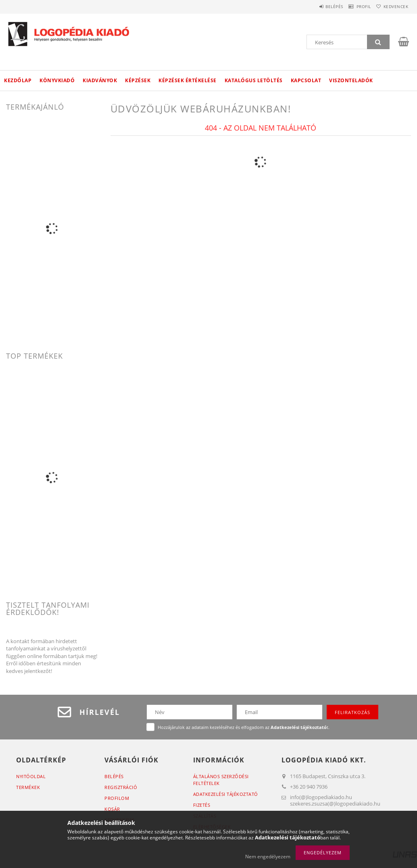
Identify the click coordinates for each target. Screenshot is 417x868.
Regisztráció (121, 787)
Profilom (117, 798)
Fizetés (202, 805)
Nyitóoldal (31, 776)
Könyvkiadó (57, 80)
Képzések (138, 80)
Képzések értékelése (188, 80)
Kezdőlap (18, 80)
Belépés (318, 6)
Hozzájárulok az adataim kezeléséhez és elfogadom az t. (244, 727)
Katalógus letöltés (254, 80)
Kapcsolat (306, 80)
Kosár (112, 809)
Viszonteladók (351, 80)
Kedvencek (392, 6)
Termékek (28, 787)
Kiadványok (100, 80)
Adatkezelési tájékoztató (226, 794)
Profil (354, 6)
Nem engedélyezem (268, 857)
